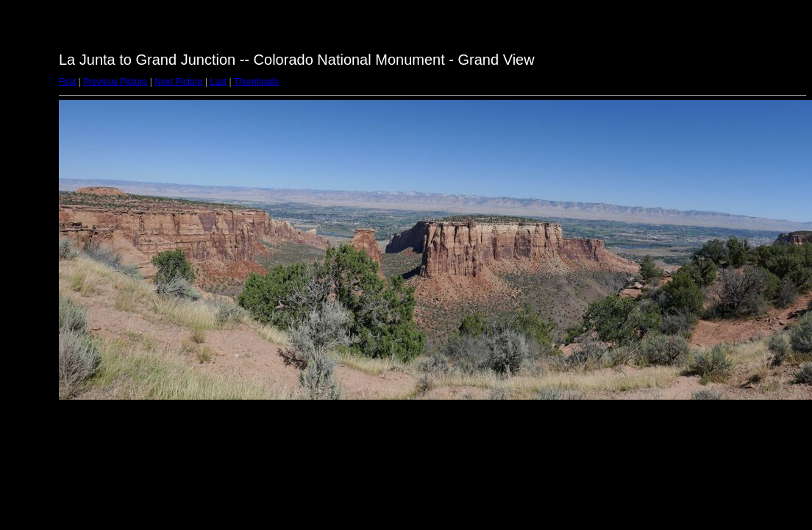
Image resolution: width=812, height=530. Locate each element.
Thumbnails (257, 82)
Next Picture (178, 82)
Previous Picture (115, 82)
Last (218, 82)
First (67, 82)
